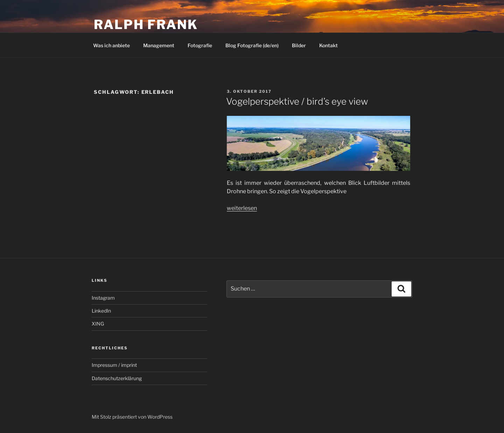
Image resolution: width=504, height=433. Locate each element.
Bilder (299, 45)
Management (159, 45)
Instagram (103, 298)
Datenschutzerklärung (117, 378)
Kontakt (328, 45)
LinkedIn (101, 311)
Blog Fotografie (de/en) (252, 45)
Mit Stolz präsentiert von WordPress (132, 417)
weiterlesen (242, 208)
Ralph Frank (146, 25)
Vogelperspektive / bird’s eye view (297, 101)
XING (98, 324)
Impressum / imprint (114, 365)
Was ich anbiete (111, 45)
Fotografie (200, 45)
